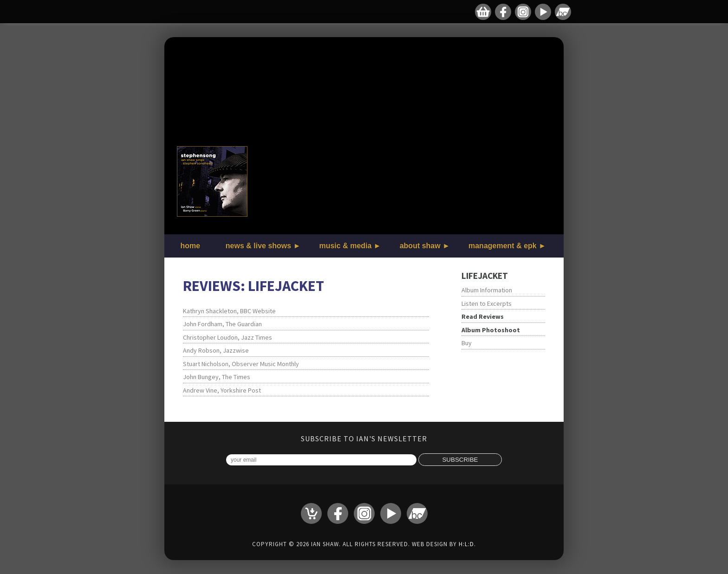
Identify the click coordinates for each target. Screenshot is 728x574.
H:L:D (466, 544)
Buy (467, 343)
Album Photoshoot (491, 330)
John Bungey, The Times (217, 377)
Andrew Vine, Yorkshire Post (222, 390)
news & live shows (258, 246)
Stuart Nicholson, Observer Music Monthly (241, 364)
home (191, 246)
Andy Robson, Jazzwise (216, 350)
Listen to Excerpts (487, 303)
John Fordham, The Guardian (222, 324)
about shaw (420, 246)
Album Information (487, 290)
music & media (345, 246)
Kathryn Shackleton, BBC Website (229, 311)
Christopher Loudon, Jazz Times (227, 337)
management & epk (503, 246)
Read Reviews (483, 316)
